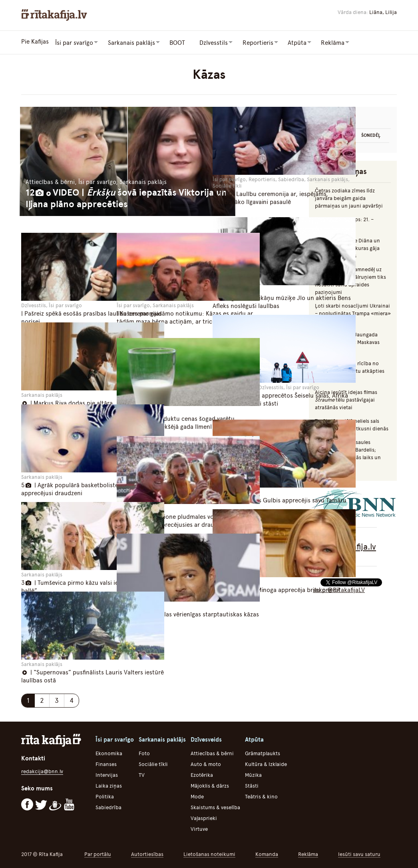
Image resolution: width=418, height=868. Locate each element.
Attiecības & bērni (212, 751)
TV (142, 773)
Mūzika (253, 773)
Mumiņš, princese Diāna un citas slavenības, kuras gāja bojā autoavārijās (347, 247)
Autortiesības (147, 852)
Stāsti (252, 784)
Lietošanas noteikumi (209, 852)
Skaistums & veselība (215, 805)
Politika (105, 795)
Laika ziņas (109, 784)
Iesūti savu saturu (359, 852)
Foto (144, 751)
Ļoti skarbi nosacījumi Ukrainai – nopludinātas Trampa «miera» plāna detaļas (353, 312)
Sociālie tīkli (153, 762)
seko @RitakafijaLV (339, 589)
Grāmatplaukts (263, 751)
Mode (197, 795)
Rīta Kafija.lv (353, 545)
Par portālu (98, 852)
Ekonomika (109, 751)
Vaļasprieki (204, 816)
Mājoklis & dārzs (210, 784)
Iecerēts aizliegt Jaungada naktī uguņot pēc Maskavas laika (347, 341)
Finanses (106, 762)
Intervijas (107, 773)
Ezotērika (202, 773)
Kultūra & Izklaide (266, 762)
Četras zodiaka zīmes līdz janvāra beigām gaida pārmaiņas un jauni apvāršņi (349, 197)
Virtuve (199, 827)
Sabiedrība (108, 805)
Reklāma (308, 852)
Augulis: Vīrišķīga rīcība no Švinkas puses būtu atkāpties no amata (350, 370)
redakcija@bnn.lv (42, 769)
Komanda (267, 852)
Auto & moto (206, 762)
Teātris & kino (261, 795)
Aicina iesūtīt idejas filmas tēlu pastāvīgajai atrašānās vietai (346, 399)
